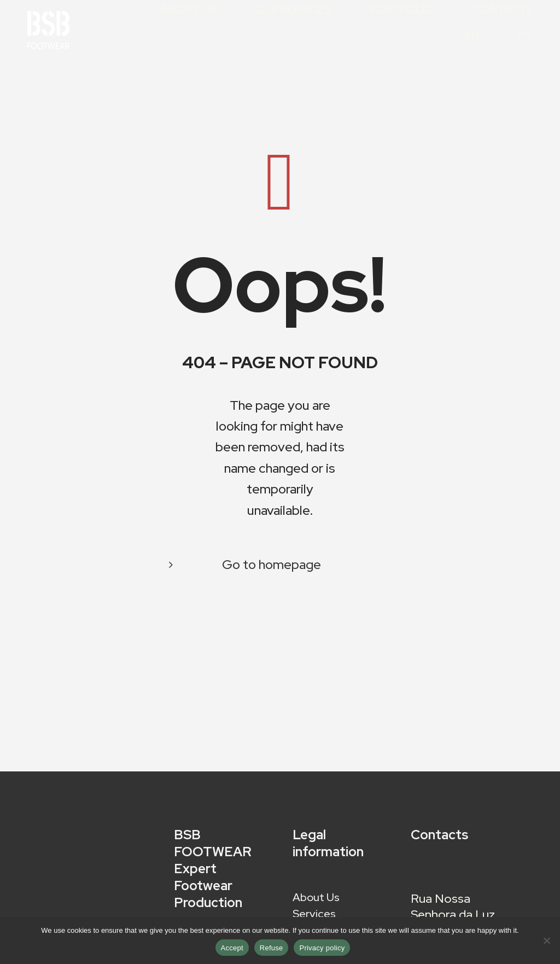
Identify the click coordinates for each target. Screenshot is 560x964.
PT (526, 36)
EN (472, 36)
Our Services (293, 10)
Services (314, 915)
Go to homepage (272, 564)
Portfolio (402, 10)
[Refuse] (546, 940)
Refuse (272, 948)
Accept (232, 948)
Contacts (503, 10)
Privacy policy (322, 948)
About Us (188, 10)
